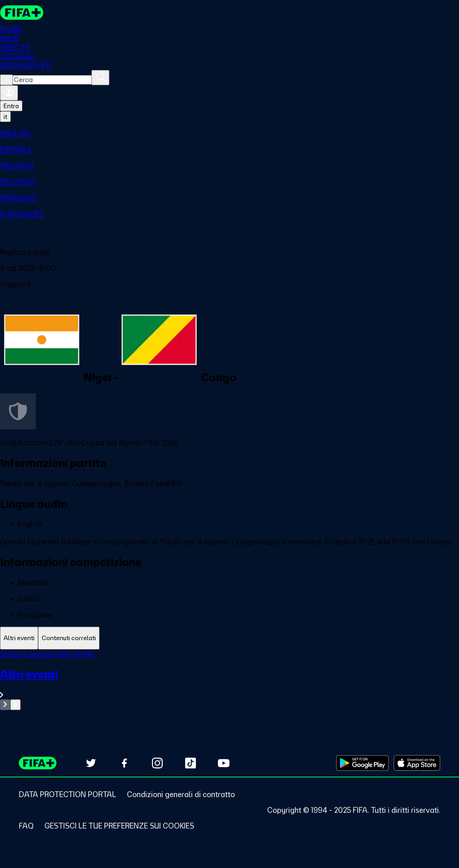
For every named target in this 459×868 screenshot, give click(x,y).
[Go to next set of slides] (15, 705)
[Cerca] (100, 78)
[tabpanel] (229, 680)
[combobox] (52, 80)
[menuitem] (229, 134)
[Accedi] (9, 93)
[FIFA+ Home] (22, 13)
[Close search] (6, 80)
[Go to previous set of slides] (5, 705)
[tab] (19, 638)
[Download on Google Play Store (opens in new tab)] (362, 763)
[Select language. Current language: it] (5, 117)
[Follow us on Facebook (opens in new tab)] (124, 763)
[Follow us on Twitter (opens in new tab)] (91, 763)
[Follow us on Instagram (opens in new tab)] (157, 763)
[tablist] (229, 638)
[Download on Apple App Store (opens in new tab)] (417, 763)
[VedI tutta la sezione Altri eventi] (229, 683)
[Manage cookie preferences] (119, 826)
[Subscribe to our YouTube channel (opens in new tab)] (224, 763)
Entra (11, 106)
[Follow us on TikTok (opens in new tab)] (191, 763)
